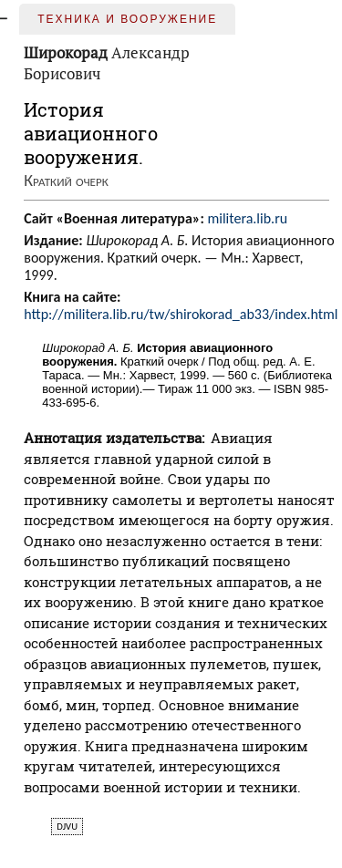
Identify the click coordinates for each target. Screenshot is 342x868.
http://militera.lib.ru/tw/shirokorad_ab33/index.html (181, 314)
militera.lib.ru (247, 218)
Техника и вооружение (127, 19)
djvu (67, 827)
